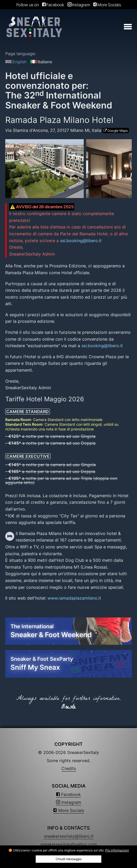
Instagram (79, 5)
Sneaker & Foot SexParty (68, 664)
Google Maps (117, 131)
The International (68, 631)
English (16, 62)
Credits (69, 768)
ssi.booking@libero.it (81, 241)
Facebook (53, 5)
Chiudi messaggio (69, 859)
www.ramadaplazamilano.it (74, 598)
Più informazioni (117, 850)
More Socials (107, 5)
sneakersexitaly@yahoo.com (68, 844)
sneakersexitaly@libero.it (69, 836)
